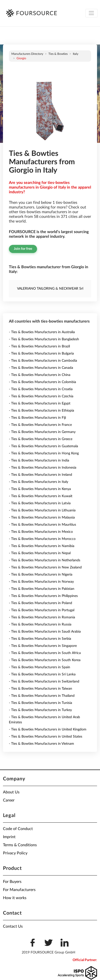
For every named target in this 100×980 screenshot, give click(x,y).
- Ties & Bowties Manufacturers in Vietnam (41, 744)
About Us (11, 792)
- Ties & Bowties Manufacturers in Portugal (42, 610)
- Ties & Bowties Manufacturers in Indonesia (43, 468)
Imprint (9, 837)
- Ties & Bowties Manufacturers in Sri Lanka (42, 674)
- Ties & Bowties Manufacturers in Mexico (41, 532)
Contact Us (13, 926)
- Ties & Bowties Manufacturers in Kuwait (41, 496)
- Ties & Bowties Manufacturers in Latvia (40, 503)
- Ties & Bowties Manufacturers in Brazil (39, 346)
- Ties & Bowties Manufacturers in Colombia (42, 382)
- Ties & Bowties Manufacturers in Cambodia (43, 361)
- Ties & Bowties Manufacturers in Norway (41, 582)
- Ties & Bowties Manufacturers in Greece (41, 439)
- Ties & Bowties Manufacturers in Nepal (40, 553)
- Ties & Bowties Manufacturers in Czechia (41, 396)
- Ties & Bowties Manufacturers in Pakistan (42, 589)
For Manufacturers (19, 890)
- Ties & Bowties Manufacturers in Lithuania (42, 510)
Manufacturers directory (27, 54)
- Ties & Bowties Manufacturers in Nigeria (41, 575)
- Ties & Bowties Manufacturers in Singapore (43, 646)
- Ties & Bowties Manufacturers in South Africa (45, 653)
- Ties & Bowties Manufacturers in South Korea (45, 660)
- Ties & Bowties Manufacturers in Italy (39, 482)
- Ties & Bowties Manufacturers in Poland (40, 603)
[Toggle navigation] (91, 13)
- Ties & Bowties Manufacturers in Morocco (42, 539)
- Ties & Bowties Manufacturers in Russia (40, 624)
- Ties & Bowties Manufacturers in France (40, 425)
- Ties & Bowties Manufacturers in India (39, 460)
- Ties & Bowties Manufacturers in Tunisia (40, 703)
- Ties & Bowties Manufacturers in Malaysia (42, 518)
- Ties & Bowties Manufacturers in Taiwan (40, 689)
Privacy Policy (15, 853)
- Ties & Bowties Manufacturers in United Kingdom (48, 729)
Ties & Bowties (58, 54)
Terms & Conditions (20, 845)
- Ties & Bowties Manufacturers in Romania (42, 617)
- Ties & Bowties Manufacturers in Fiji (37, 418)
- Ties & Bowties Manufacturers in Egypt (40, 403)
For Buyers (12, 882)
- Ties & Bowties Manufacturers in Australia (42, 332)
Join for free (23, 249)
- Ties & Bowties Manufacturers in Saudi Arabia (45, 632)
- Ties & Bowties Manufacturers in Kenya (40, 489)
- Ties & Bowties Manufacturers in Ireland (40, 475)
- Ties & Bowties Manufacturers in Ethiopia (41, 411)
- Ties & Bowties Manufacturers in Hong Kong (44, 453)
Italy (76, 54)
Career (9, 800)
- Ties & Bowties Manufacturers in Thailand (42, 696)
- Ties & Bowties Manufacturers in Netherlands (45, 560)
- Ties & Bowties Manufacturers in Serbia (40, 639)
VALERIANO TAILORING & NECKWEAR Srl (50, 289)
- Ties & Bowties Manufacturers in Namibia (42, 546)
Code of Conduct (18, 829)
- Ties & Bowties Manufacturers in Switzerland (44, 682)
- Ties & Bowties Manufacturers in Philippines (43, 596)
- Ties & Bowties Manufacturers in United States (46, 737)
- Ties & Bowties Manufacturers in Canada (41, 368)
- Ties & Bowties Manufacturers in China (40, 375)
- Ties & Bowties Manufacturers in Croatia (41, 389)
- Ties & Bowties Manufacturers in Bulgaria (41, 354)
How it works (15, 898)
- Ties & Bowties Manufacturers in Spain (40, 667)
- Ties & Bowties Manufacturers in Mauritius (42, 525)
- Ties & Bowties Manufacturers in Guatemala (43, 446)
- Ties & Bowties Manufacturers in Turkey (40, 710)
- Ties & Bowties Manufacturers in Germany (42, 432)
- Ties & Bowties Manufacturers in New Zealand (45, 567)
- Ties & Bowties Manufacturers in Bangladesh (44, 339)
